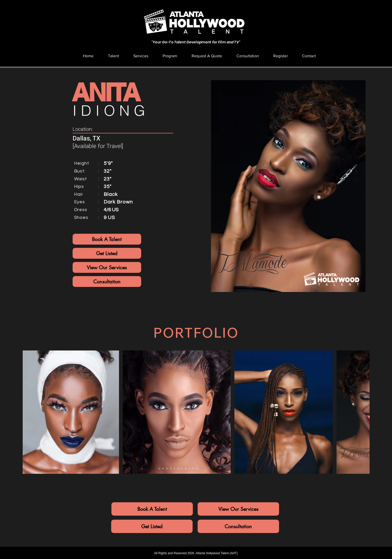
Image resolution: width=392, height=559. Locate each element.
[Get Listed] (107, 253)
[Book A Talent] (107, 239)
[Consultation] (107, 282)
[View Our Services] (107, 267)
